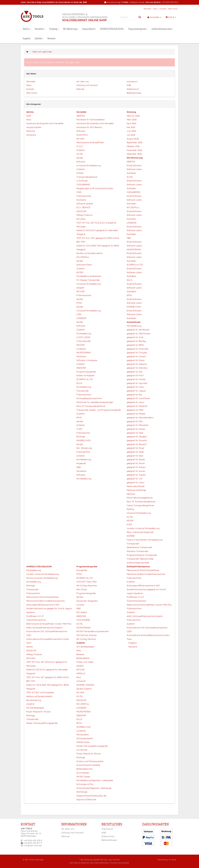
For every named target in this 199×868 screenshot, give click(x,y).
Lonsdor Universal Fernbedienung (143, 528)
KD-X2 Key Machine (86, 639)
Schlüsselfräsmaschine (162, 29)
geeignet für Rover (136, 448)
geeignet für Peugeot (137, 437)
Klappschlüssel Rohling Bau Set (91, 796)
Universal (81, 681)
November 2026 (134, 150)
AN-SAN (80, 139)
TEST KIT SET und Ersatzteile (40, 692)
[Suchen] (128, 17)
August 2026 (133, 139)
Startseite (147, 9)
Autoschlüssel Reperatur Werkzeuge (94, 788)
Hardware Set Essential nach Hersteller (45, 123)
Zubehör (39, 38)
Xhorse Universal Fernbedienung (42, 578)
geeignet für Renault (137, 444)
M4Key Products (84, 215)
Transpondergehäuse (87, 177)
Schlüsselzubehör (85, 738)
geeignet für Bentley (136, 341)
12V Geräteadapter (35, 708)
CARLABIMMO (83, 185)
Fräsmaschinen (84, 196)
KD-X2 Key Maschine (87, 586)
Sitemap (80, 89)
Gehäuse (131, 494)
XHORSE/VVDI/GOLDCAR (112, 29)
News (155, 9)
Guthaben (131, 173)
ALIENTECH (82, 135)
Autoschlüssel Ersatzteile (88, 765)
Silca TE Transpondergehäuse (91, 406)
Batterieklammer (85, 769)
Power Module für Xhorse (38, 712)
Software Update (85, 204)
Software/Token (84, 265)
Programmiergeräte (138, 29)
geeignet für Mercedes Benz (140, 418)
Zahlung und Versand (87, 85)
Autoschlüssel (89, 29)
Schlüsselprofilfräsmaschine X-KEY (43, 605)
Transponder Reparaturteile (140, 559)
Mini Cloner (82, 589)
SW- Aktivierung (84, 448)
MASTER (80, 345)
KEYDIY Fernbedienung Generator (93, 631)
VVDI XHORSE (83, 620)
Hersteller (40, 29)
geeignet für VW (135, 479)
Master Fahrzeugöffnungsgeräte (42, 723)
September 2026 (135, 142)
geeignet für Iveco (135, 387)
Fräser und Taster (85, 662)
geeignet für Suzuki (136, 471)
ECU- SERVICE (83, 207)
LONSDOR (81, 318)
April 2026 (131, 123)
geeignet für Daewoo (137, 364)
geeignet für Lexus (136, 402)
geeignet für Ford (135, 375)
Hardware (31, 135)
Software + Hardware (87, 360)
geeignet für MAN (135, 410)
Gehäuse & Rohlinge (136, 490)
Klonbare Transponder (138, 551)
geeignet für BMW (135, 345)
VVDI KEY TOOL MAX (87, 582)
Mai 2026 (131, 127)
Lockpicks (81, 349)
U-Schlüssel (82, 181)
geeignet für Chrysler (137, 353)
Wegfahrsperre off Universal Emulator (95, 188)
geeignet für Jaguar (136, 391)
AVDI (29, 116)
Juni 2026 (131, 131)
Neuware (51, 38)
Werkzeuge (82, 792)
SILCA (79, 383)
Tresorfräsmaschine (36, 620)
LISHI (79, 314)
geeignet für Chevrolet (137, 349)
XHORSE (131, 536)
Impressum (132, 81)
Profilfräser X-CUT (35, 616)
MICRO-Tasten (83, 777)
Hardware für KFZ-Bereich (89, 127)
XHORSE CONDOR (85, 685)
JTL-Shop (172, 860)
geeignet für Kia (134, 395)
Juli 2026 (131, 135)
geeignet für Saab (135, 452)
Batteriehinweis (134, 93)
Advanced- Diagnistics (87, 601)
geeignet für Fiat (135, 372)
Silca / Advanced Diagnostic (140, 532)
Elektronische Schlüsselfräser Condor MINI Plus (49, 624)
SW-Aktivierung (71, 29)
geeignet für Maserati (137, 406)
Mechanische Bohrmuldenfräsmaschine (45, 601)
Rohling (130, 509)
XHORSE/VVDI (83, 440)
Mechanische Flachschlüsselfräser (43, 597)
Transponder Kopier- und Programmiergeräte (99, 410)
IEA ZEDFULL (83, 257)
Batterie (80, 654)
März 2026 (132, 120)
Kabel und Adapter (86, 375)
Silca (79, 677)
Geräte (80, 158)
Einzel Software (134, 165)
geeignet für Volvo (136, 482)
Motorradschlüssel (136, 486)
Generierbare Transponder (140, 547)
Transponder (83, 391)
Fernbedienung (84, 334)
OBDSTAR (81, 368)
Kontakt (163, 9)
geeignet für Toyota (136, 475)
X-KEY (79, 429)
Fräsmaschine (83, 433)
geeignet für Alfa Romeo (138, 334)
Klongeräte (82, 570)
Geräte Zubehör (84, 689)
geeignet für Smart (136, 463)
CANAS (80, 173)
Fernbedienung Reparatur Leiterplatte (95, 780)
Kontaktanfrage (113, 2)
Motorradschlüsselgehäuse (140, 498)
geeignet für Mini (135, 421)
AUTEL (80, 154)
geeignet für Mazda (136, 414)
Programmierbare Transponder (142, 555)
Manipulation (83, 735)
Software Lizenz (134, 169)
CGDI (79, 192)
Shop (29, 120)
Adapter (80, 288)
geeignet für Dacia (136, 360)
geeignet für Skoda (136, 459)
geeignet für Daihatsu (137, 368)
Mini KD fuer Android (86, 635)
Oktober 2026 (133, 146)
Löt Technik (82, 750)
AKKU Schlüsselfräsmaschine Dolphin (44, 628)
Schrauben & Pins (85, 784)
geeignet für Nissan (136, 429)
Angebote (81, 463)
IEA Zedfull (82, 612)
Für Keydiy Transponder (88, 280)
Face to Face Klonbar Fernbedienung (145, 540)
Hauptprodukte (34, 127)
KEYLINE (81, 291)
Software (31, 131)
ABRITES (81, 116)
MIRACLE (81, 673)
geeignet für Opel (135, 433)
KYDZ (79, 303)
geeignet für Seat (135, 456)
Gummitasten (83, 773)
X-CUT (80, 146)
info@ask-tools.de (137, 2)
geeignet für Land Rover (138, 398)
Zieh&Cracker (83, 742)
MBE (79, 467)
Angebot (27, 38)
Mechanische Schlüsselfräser (90, 142)
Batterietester (83, 658)
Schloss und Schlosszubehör (90, 761)
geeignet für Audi (135, 337)
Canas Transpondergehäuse (140, 505)
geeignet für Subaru (136, 467)
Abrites (27, 29)
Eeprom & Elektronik (86, 800)
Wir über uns (83, 81)
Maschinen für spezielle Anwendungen (95, 402)
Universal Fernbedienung (88, 165)
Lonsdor (80, 605)
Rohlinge (81, 437)
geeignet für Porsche (137, 440)
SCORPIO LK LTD (85, 379)
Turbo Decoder (84, 341)
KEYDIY (80, 272)
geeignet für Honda (136, 379)
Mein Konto (173, 9)
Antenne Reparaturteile (138, 563)
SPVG (79, 418)
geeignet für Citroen (136, 356)
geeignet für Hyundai (137, 383)
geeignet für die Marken (138, 330)
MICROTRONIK (84, 353)
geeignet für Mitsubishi (138, 425)
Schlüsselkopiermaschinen (89, 398)
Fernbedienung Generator (89, 276)
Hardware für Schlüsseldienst (90, 120)
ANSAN (80, 666)
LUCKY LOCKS (83, 337)
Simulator (81, 219)
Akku (79, 651)
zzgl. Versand (114, 860)
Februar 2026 (133, 116)
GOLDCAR (81, 211)
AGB (129, 85)
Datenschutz (133, 89)
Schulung (54, 29)
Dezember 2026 (134, 154)
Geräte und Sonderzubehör (89, 253)
